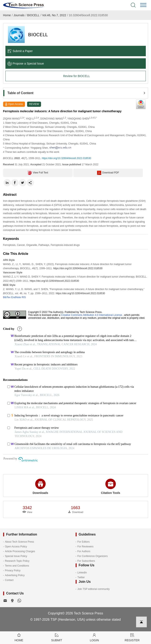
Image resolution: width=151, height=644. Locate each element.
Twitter (81, 577)
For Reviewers (85, 547)
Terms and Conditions (17, 566)
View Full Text (38, 173)
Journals (19, 15)
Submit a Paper (20, 51)
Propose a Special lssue (26, 64)
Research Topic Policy (17, 561)
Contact (9, 580)
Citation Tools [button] (111, 487)
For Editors (84, 542)
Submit (57, 637)
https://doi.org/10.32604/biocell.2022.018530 (67, 158)
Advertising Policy (15, 575)
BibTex (7, 297)
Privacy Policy (13, 571)
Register (132, 637)
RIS (24, 297)
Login (94, 637)
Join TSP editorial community (94, 589)
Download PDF (108, 173)
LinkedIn (82, 573)
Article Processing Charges (20, 551)
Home (7, 15)
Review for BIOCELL (77, 76)
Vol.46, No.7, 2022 (54, 15)
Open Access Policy (16, 547)
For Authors (84, 551)
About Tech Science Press (20, 542)
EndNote (16, 297)
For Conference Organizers (93, 556)
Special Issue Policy (16, 556)
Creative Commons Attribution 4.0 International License (92, 315)
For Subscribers (86, 561)
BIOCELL (33, 15)
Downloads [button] (41, 487)
